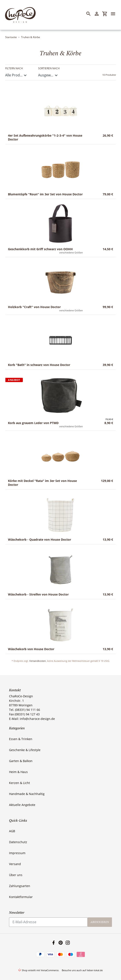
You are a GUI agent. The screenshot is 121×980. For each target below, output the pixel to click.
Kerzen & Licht (19, 783)
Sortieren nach (49, 68)
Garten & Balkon (21, 761)
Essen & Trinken (21, 739)
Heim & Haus (18, 772)
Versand (15, 864)
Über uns (16, 875)
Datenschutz (18, 842)
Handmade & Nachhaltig (27, 794)
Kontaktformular (21, 897)
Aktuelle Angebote (22, 805)
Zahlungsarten (20, 886)
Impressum (17, 853)
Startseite (11, 37)
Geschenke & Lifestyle (25, 750)
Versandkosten (38, 661)
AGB (12, 831)
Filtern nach (14, 68)
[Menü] (115, 14)
